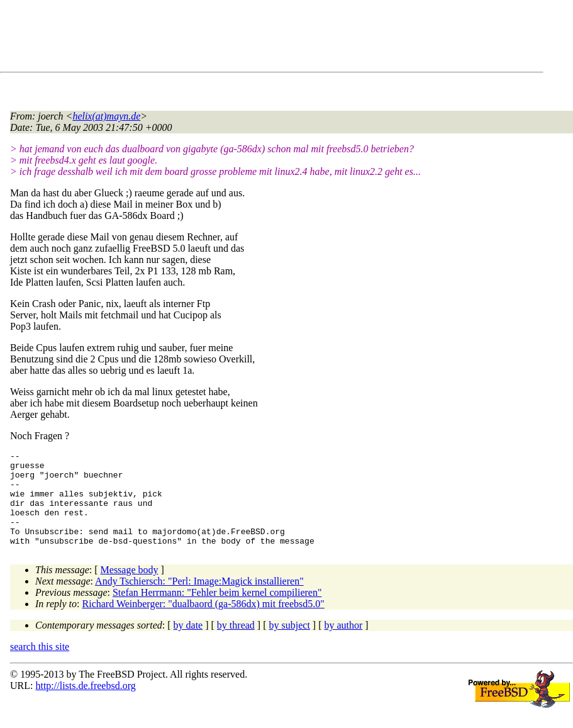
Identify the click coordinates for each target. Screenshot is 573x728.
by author (343, 644)
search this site (40, 665)
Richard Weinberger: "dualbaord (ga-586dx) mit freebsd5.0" (203, 623)
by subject (290, 644)
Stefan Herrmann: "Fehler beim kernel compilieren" (217, 611)
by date (188, 644)
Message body (130, 589)
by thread (236, 644)
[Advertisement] (239, 38)
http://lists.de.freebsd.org (85, 704)
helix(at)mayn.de (106, 116)
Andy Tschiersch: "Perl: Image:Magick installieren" (199, 600)
